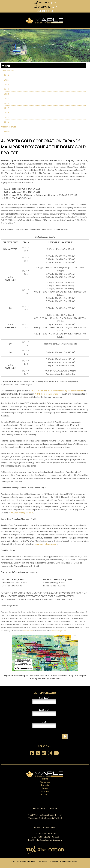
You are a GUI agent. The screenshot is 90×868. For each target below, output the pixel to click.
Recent (7, 131)
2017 (6, 117)
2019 (6, 108)
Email (44, 722)
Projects (45, 785)
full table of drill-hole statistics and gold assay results (58, 391)
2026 (6, 75)
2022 (6, 94)
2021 (6, 98)
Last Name (44, 710)
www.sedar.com (28, 631)
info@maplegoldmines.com (49, 840)
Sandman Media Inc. (70, 861)
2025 (6, 80)
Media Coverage (8, 127)
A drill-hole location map (46, 394)
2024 (6, 84)
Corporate (45, 782)
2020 (6, 103)
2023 (6, 89)
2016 (6, 122)
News (45, 788)
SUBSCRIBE (45, 11)
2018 (6, 113)
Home (45, 779)
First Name (44, 698)
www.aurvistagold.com (22, 513)
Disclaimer (43, 861)
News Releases (8, 70)
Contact (45, 794)
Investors (45, 791)
